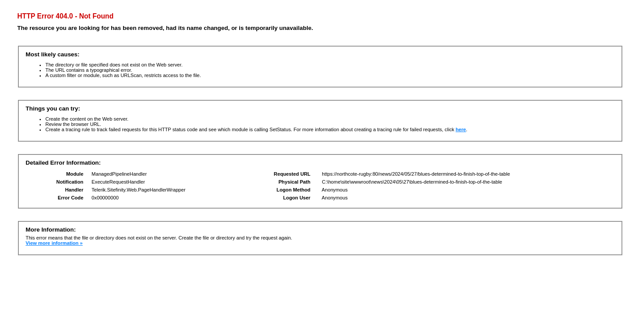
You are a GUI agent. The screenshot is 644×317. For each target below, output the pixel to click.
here (461, 129)
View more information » (54, 243)
